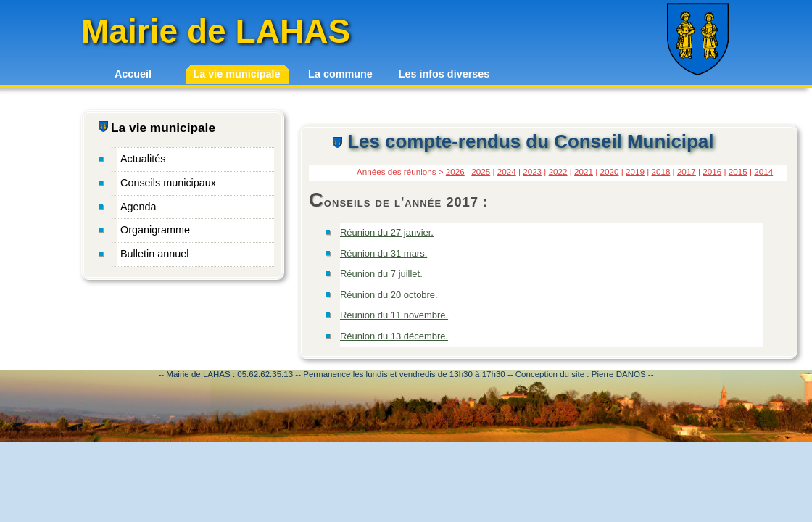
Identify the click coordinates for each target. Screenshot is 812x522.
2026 (455, 171)
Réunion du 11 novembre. (394, 315)
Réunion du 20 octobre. (389, 295)
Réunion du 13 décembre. (394, 336)
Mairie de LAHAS (198, 374)
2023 (532, 171)
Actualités (143, 159)
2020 (610, 171)
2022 (558, 171)
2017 (687, 171)
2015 (738, 171)
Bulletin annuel (154, 254)
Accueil (133, 74)
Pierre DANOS (619, 374)
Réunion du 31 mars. (384, 253)
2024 (507, 171)
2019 (635, 171)
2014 (763, 171)
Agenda (138, 207)
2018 (660, 171)
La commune (340, 74)
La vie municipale (237, 74)
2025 (481, 171)
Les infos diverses (444, 74)
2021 (584, 171)
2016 (712, 171)
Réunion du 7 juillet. (381, 274)
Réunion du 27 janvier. (387, 232)
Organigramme (155, 230)
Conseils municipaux (168, 183)
